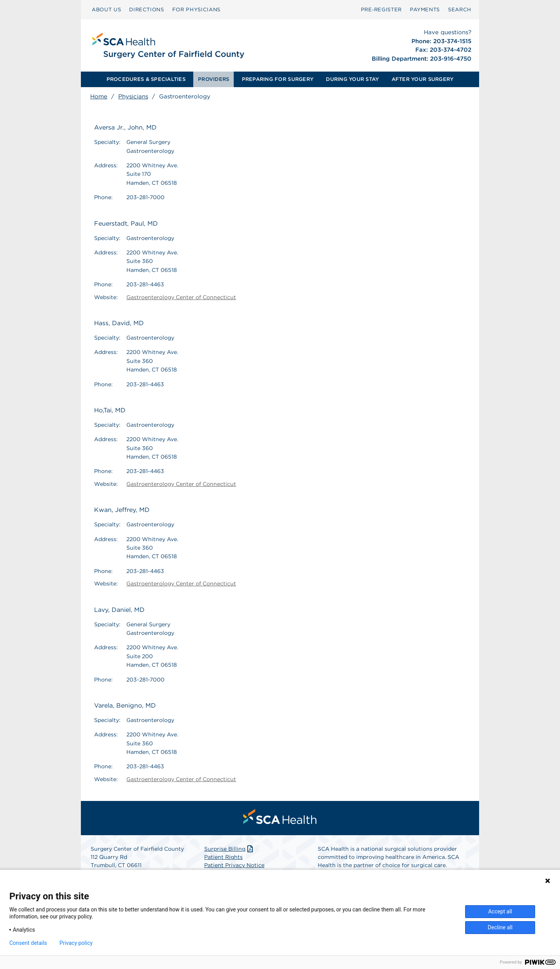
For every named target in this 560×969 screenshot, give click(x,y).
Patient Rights (223, 857)
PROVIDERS (213, 79)
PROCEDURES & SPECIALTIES (146, 79)
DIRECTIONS (147, 10)
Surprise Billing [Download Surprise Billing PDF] (229, 849)
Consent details (28, 943)
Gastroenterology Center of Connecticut (181, 297)
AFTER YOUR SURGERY (423, 79)
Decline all (500, 927)
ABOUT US (106, 10)
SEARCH (460, 10)
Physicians (133, 96)
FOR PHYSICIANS (196, 10)
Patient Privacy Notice (234, 865)
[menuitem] (106, 10)
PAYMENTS (425, 10)
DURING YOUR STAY (352, 79)
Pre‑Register (381, 10)
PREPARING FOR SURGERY (278, 79)
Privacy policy (76, 943)
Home (99, 96)
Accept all (500, 911)
